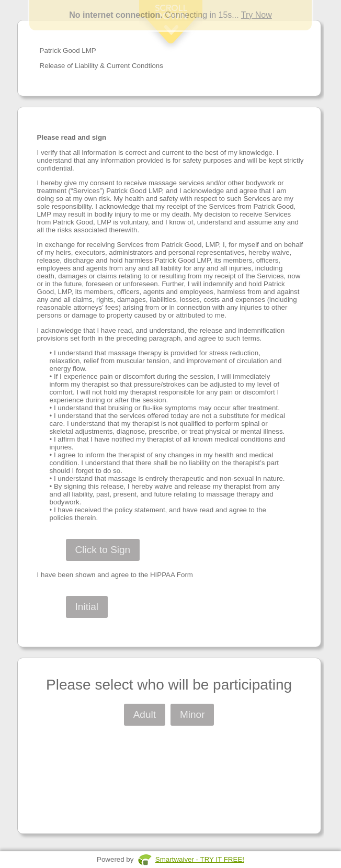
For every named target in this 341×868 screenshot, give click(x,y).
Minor (192, 714)
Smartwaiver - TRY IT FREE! (200, 859)
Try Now (257, 15)
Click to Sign (103, 550)
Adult (145, 714)
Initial (87, 607)
